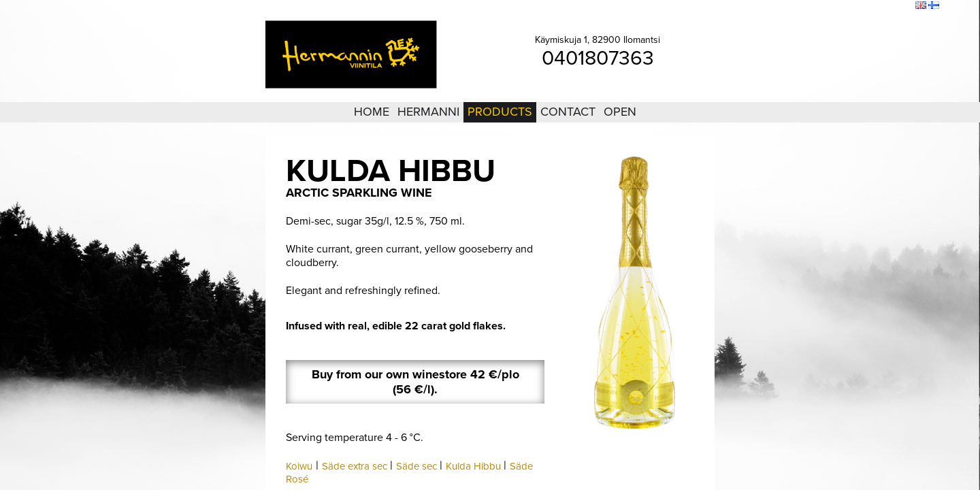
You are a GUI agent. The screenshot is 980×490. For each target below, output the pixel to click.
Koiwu (299, 466)
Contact (568, 112)
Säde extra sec (355, 466)
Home (372, 112)
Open (620, 112)
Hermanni (428, 112)
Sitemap (862, 6)
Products (500, 112)
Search (896, 6)
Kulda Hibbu (473, 466)
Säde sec (416, 466)
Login (830, 6)
